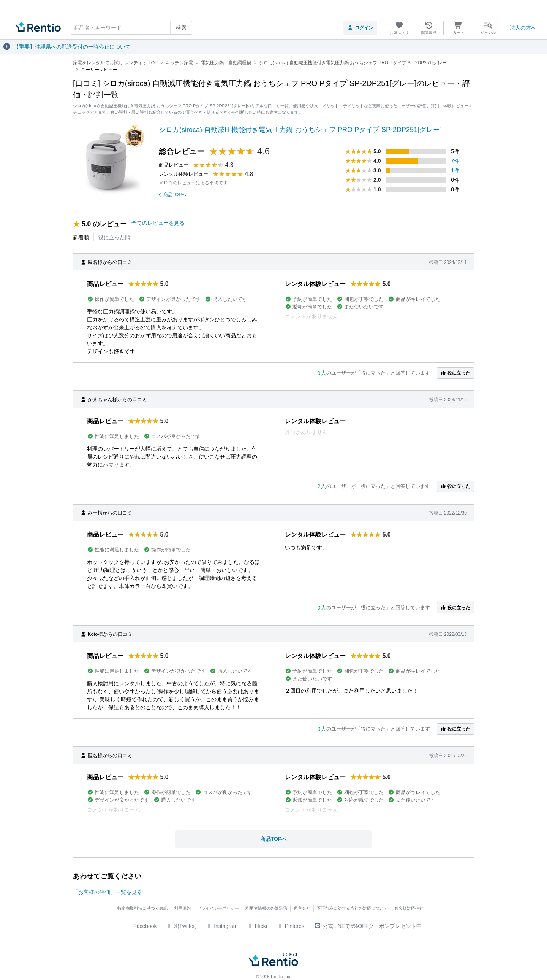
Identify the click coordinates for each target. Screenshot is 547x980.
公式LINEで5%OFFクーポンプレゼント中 (368, 926)
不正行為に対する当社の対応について (352, 908)
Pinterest (291, 926)
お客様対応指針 (409, 908)
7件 (455, 161)
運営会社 (302, 908)
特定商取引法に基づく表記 (142, 908)
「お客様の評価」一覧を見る (108, 892)
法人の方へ (523, 28)
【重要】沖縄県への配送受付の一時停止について (72, 47)
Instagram (222, 926)
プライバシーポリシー (218, 908)
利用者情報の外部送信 (266, 908)
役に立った (455, 373)
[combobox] (131, 28)
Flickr (257, 926)
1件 (455, 170)
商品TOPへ (172, 195)
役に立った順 (114, 237)
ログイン (360, 28)
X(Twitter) (181, 926)
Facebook (141, 926)
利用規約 (182, 908)
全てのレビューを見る (158, 223)
